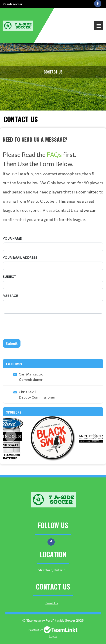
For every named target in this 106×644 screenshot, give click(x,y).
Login (53, 636)
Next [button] (95, 436)
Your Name (12, 238)
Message (10, 296)
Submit (12, 343)
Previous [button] (11, 436)
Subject (9, 276)
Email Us (52, 603)
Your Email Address (20, 257)
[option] (53, 438)
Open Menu (99, 26)
